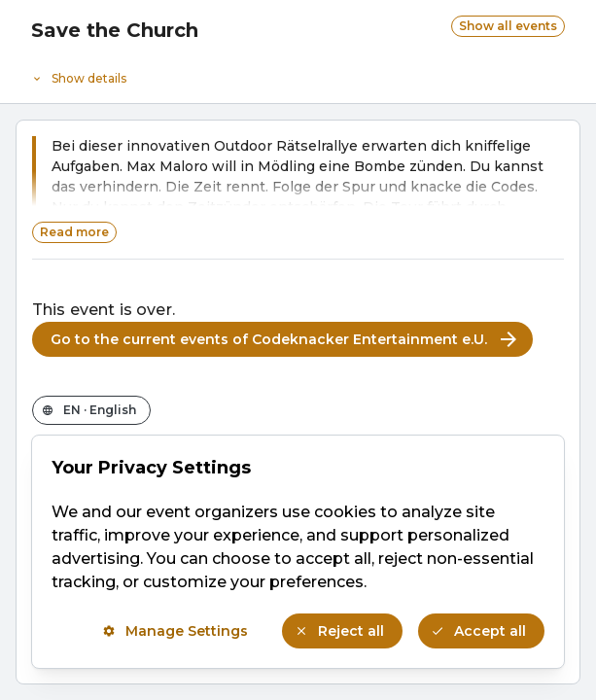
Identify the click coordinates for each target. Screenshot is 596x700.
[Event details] (298, 74)
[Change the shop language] (91, 410)
